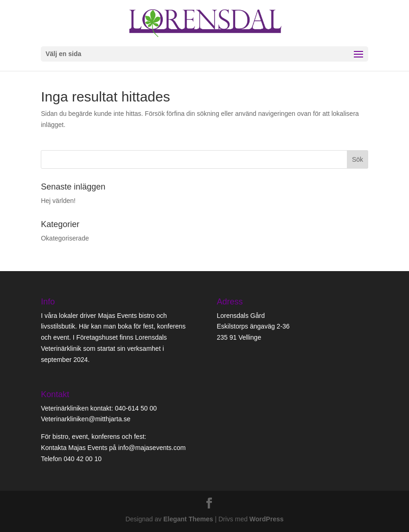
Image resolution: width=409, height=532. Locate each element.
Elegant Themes (188, 519)
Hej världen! (58, 201)
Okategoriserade (65, 238)
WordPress (267, 519)
